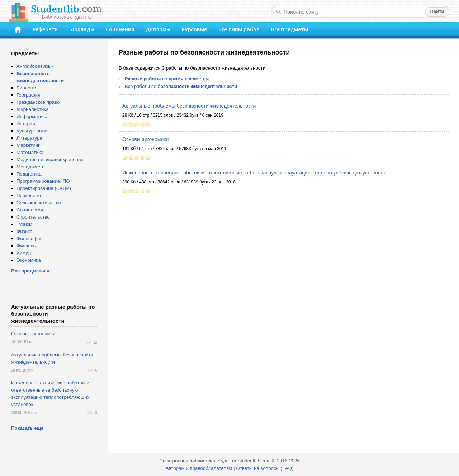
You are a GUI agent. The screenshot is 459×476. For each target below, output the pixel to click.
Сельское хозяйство (39, 203)
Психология (29, 195)
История (26, 124)
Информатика (32, 116)
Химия (24, 253)
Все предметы (290, 29)
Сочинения (120, 29)
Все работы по (181, 86)
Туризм (24, 224)
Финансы (27, 246)
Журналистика (33, 109)
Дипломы (158, 29)
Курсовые (194, 29)
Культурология (33, 131)
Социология (30, 210)
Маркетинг (28, 145)
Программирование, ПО (43, 181)
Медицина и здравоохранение (50, 160)
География (28, 95)
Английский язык (35, 66)
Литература (29, 138)
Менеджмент (31, 167)
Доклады (82, 29)
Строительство (33, 217)
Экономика (29, 260)
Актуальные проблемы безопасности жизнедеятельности (189, 106)
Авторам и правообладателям (199, 468)
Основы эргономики (145, 139)
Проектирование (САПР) (44, 188)
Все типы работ (239, 29)
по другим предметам (167, 79)
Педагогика (29, 174)
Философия (30, 239)
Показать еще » (29, 428)
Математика (30, 152)
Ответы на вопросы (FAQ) (265, 468)
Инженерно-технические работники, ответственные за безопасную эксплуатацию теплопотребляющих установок (254, 173)
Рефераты (46, 29)
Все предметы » (30, 271)
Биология (27, 88)
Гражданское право (38, 102)
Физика (25, 231)
